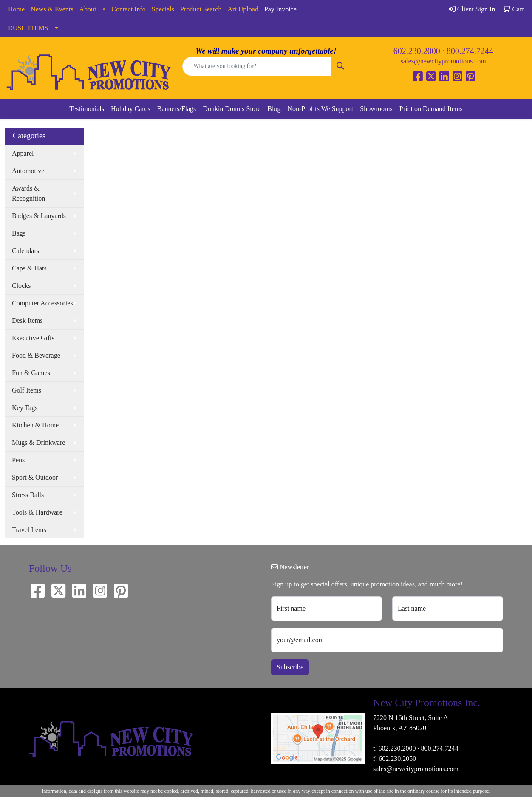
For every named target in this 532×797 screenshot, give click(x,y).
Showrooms (376, 109)
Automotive (28, 171)
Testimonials (87, 109)
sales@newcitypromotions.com (443, 61)
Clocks (21, 286)
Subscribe (290, 667)
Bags (19, 233)
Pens (18, 460)
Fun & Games (31, 373)
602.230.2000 (417, 51)
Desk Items (27, 320)
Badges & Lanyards (39, 216)
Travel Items (29, 530)
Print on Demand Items (431, 109)
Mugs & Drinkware (38, 443)
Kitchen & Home (35, 425)
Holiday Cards (131, 109)
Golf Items (27, 390)
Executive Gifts (33, 338)
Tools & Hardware (37, 512)
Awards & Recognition (28, 193)
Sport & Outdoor (35, 477)
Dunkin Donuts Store (232, 109)
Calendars (25, 251)
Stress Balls (28, 495)
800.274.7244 (470, 51)
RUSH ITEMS (28, 28)
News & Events (52, 9)
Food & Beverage (36, 355)
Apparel (23, 153)
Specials (163, 9)
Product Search (201, 9)
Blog (274, 109)
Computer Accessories (42, 303)
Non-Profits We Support (320, 109)
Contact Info (128, 9)
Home (16, 9)
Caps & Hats (29, 268)
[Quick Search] (257, 66)
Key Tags (25, 408)
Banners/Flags (177, 109)
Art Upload (243, 9)
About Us (93, 9)
